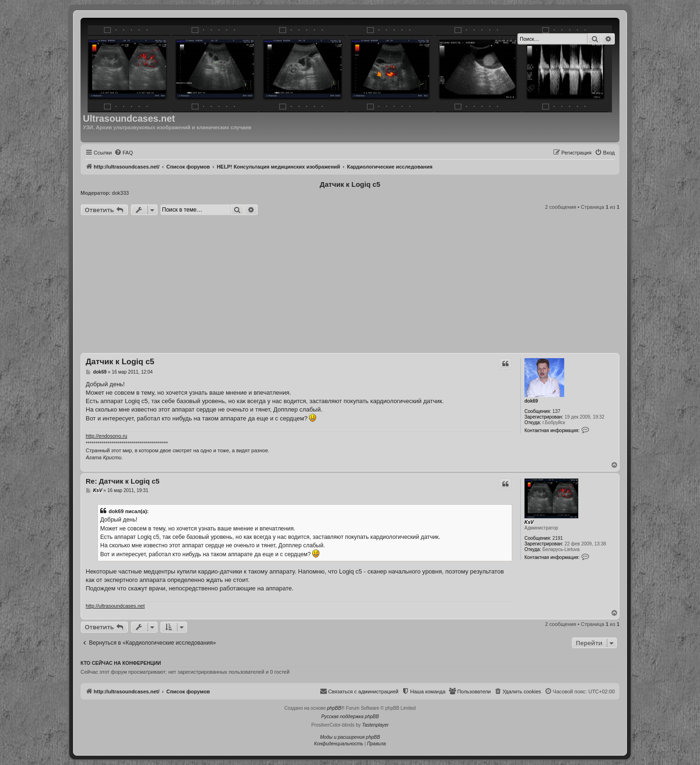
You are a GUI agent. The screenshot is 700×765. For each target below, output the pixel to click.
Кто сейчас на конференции (121, 663)
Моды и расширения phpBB (350, 737)
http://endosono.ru (107, 436)
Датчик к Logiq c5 (350, 184)
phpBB (334, 708)
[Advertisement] (350, 286)
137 (556, 411)
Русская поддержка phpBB (350, 717)
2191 (558, 538)
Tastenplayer (375, 725)
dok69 (531, 401)
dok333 (120, 193)
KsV (529, 522)
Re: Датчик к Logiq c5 (123, 481)
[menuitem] (124, 153)
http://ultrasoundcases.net (115, 606)
